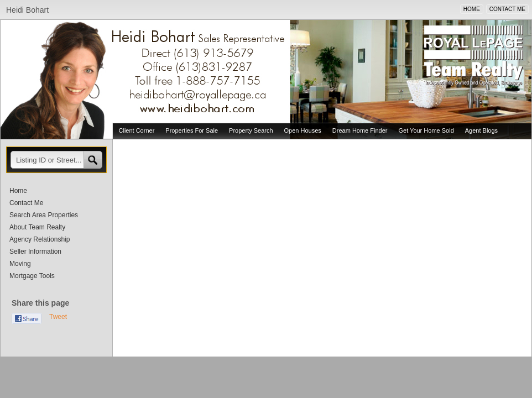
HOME (472, 9)
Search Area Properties (44, 215)
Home (18, 191)
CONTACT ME (507, 9)
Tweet (58, 317)
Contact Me (26, 203)
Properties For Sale (192, 130)
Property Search (251, 130)
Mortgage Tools (32, 276)
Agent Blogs (481, 130)
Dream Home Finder (360, 130)
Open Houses (303, 130)
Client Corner (137, 130)
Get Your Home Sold (426, 130)
